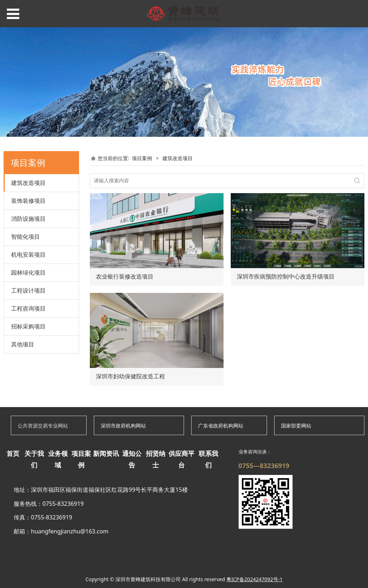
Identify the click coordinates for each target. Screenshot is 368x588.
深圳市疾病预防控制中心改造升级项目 (286, 277)
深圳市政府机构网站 (123, 426)
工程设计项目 (28, 290)
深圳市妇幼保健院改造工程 (130, 376)
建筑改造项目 (28, 183)
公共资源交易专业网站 (43, 426)
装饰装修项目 (28, 201)
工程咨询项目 (28, 308)
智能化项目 (26, 237)
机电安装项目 (28, 255)
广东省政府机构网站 (221, 426)
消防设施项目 (28, 219)
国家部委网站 (296, 426)
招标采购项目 (28, 326)
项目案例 (142, 158)
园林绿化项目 (28, 272)
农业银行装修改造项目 (125, 277)
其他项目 (23, 344)
